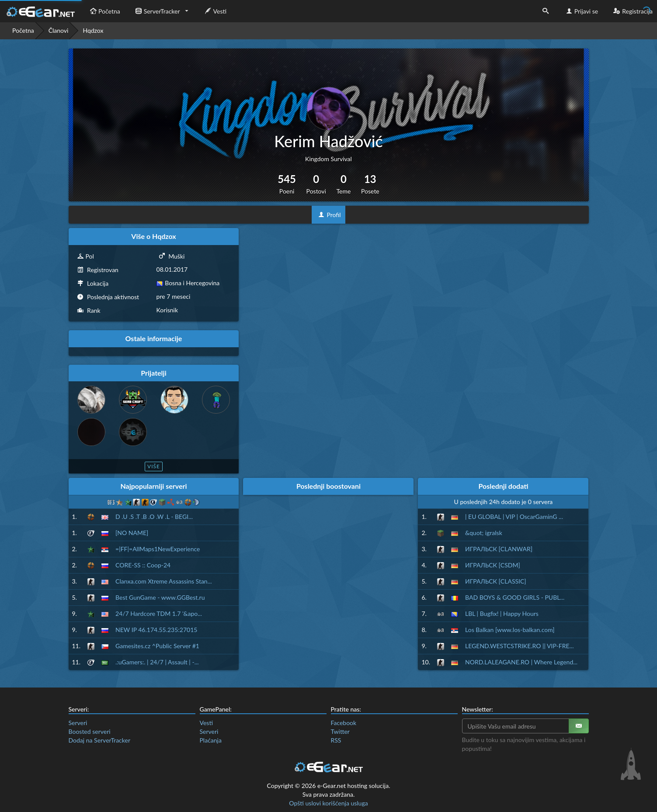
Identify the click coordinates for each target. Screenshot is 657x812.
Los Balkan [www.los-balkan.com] (510, 630)
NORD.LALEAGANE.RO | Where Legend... (521, 662)
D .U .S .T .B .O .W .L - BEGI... (154, 517)
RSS (336, 740)
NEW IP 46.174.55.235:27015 (156, 630)
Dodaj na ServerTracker (99, 740)
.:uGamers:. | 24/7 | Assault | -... (157, 662)
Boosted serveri (90, 731)
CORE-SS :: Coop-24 (143, 565)
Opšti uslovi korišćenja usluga (328, 803)
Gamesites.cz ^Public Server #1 (157, 646)
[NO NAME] (132, 533)
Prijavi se (581, 11)
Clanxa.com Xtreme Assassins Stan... (164, 581)
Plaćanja (211, 740)
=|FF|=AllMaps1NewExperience (158, 549)
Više (154, 466)
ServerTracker (157, 11)
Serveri (78, 723)
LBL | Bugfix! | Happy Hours (502, 613)
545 (287, 184)
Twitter (340, 731)
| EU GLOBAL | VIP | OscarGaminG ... (514, 517)
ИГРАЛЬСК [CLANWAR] (499, 549)
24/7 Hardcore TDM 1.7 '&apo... (159, 613)
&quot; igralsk (484, 533)
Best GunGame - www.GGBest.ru (160, 597)
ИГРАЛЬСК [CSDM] (493, 565)
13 (370, 184)
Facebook (344, 723)
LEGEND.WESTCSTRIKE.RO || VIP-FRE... (519, 646)
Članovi (59, 30)
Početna (104, 11)
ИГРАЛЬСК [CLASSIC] (496, 581)
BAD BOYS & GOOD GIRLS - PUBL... (515, 597)
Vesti (215, 11)
